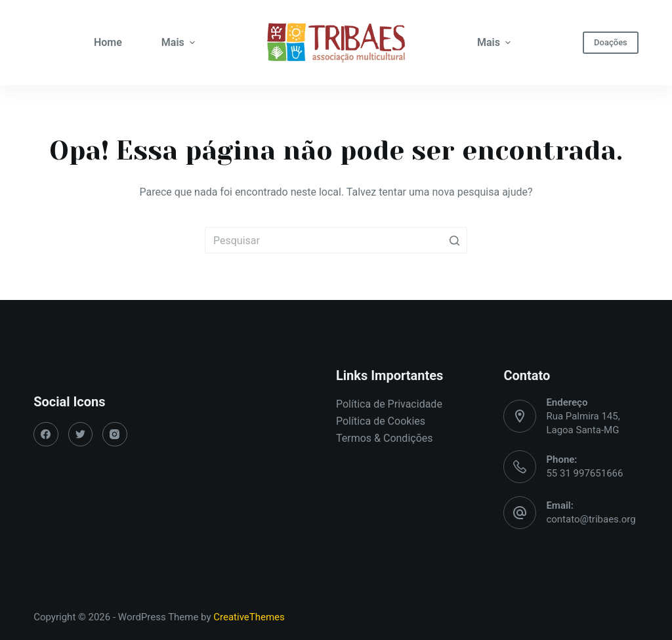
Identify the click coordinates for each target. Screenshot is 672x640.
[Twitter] (81, 435)
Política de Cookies (381, 421)
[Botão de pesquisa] (454, 240)
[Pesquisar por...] (336, 240)
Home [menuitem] (108, 42)
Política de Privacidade (389, 404)
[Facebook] (46, 435)
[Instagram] (115, 435)
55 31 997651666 (584, 473)
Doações (611, 42)
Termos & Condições (385, 438)
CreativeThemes (249, 617)
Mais (180, 42)
